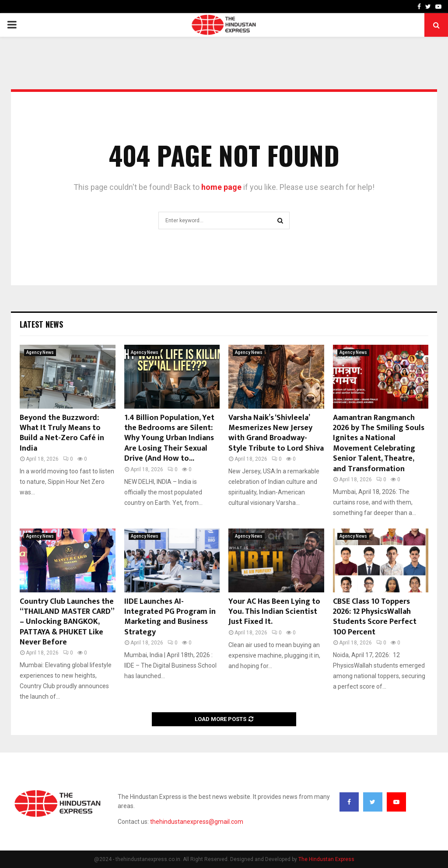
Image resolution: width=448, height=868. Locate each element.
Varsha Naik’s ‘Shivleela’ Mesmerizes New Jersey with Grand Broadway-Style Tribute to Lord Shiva (276, 433)
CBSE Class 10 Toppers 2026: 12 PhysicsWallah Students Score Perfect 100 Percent (375, 617)
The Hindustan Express (326, 859)
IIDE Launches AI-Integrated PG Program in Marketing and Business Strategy (170, 617)
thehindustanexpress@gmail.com (197, 822)
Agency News (40, 352)
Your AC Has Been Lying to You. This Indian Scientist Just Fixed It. (274, 612)
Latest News (41, 324)
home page (221, 187)
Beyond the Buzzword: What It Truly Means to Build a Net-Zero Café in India (62, 433)
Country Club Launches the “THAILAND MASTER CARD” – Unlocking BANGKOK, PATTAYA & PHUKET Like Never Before (67, 622)
